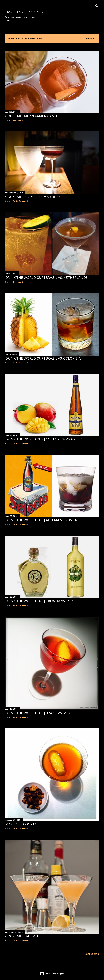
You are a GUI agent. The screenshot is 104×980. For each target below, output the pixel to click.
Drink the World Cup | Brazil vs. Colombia (43, 357)
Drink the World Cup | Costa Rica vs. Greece (44, 437)
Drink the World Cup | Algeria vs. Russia (41, 518)
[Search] (97, 5)
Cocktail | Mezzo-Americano (31, 116)
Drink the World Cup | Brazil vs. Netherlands (46, 277)
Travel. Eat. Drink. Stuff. (24, 12)
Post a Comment (20, 201)
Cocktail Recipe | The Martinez (33, 196)
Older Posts (92, 950)
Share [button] (8, 120)
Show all (91, 38)
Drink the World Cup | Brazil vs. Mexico (41, 710)
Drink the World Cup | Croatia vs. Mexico (42, 598)
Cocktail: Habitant (23, 932)
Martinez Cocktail (22, 821)
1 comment (18, 120)
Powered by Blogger (52, 970)
